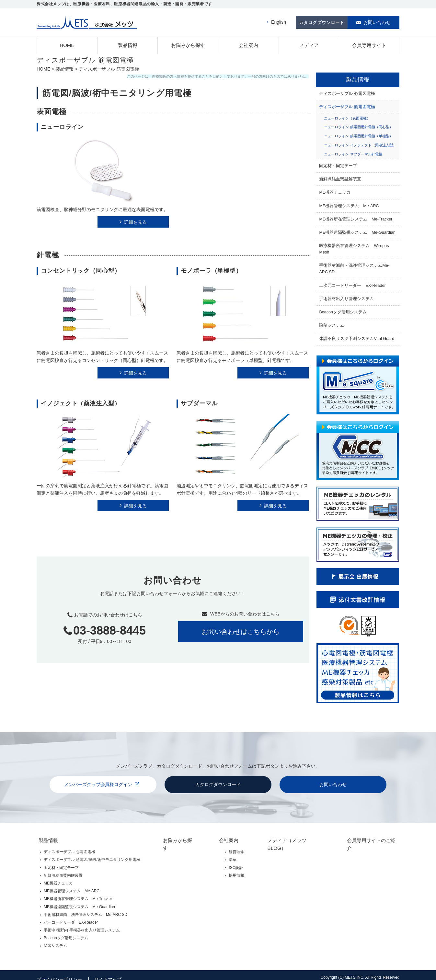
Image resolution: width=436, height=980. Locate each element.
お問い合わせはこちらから (241, 630)
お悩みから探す (188, 43)
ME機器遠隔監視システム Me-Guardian (357, 230)
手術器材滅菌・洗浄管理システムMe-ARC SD (354, 266)
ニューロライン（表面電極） (347, 116)
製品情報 (128, 43)
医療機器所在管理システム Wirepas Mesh (354, 247)
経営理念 (232, 847)
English (279, 21)
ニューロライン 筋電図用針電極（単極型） (358, 134)
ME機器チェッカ (335, 190)
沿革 (228, 855)
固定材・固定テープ (338, 163)
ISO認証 (231, 862)
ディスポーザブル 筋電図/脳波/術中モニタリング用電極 (92, 855)
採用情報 (232, 870)
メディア (309, 43)
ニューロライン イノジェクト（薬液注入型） (360, 143)
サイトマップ (109, 973)
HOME (67, 43)
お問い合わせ (377, 21)
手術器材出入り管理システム (346, 297)
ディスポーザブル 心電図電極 (347, 91)
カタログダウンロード (322, 21)
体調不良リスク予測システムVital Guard (357, 336)
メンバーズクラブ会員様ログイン (98, 782)
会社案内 (248, 43)
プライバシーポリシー (59, 973)
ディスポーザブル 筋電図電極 (347, 105)
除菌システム (332, 323)
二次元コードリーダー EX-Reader (352, 283)
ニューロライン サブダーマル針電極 (353, 152)
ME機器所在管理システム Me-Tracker (356, 217)
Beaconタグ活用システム (343, 310)
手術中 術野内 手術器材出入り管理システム (82, 925)
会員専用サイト (369, 43)
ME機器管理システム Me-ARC (349, 204)
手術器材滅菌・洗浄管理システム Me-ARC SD (86, 909)
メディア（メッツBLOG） (289, 837)
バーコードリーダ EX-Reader (71, 917)
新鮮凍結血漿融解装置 (340, 177)
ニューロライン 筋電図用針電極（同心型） (358, 125)
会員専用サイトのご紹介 (369, 837)
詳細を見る (135, 220)
